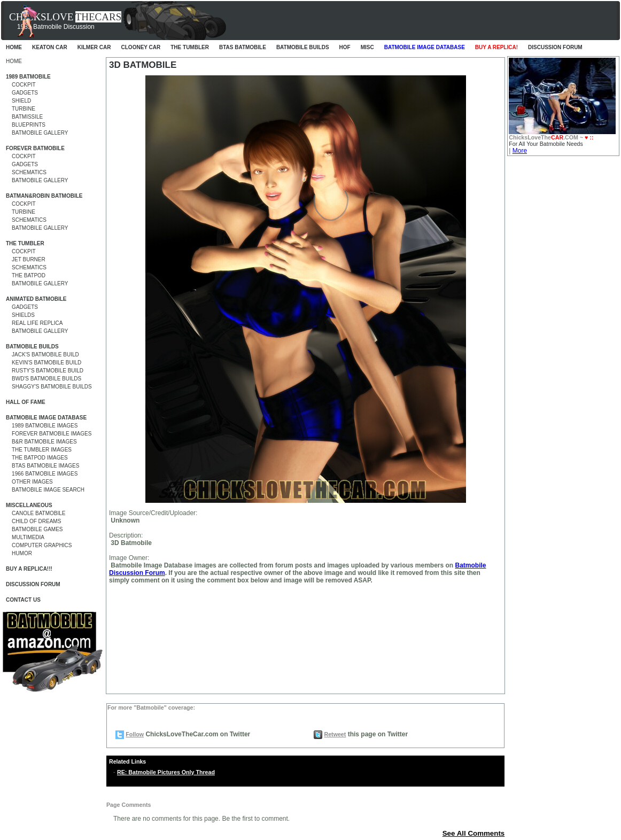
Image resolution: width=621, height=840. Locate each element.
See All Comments (474, 833)
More (520, 151)
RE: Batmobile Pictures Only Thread (166, 772)
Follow (135, 734)
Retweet (335, 734)
